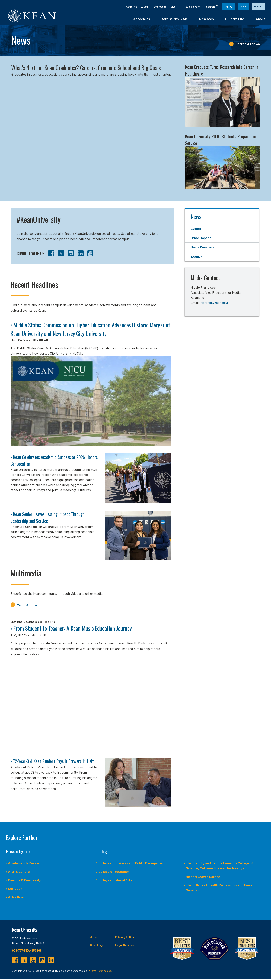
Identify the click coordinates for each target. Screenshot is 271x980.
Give (173, 6)
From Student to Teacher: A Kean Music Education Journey (73, 630)
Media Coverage (203, 248)
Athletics (131, 6)
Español (258, 6)
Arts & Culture (19, 873)
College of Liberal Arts (115, 881)
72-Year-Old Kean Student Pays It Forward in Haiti (54, 762)
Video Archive (27, 606)
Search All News (248, 45)
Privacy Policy (124, 938)
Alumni (145, 6)
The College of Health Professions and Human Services (220, 889)
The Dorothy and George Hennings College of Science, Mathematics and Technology (220, 867)
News (196, 218)
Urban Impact (201, 239)
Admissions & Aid (175, 20)
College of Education (114, 873)
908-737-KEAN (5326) (26, 952)
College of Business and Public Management (132, 864)
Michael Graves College (203, 878)
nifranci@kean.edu (214, 304)
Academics (142, 20)
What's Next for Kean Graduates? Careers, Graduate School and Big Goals (86, 69)
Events (196, 230)
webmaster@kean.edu (100, 972)
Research (207, 20)
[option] (258, 6)
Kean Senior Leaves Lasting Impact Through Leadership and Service (47, 518)
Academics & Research (26, 864)
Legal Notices (124, 946)
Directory (96, 946)
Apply (229, 6)
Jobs (93, 938)
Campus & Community (25, 881)
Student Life (235, 20)
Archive (196, 258)
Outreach (15, 890)
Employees (160, 6)
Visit (244, 6)
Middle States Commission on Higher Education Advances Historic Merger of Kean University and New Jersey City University (90, 330)
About (260, 20)
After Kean (16, 898)
